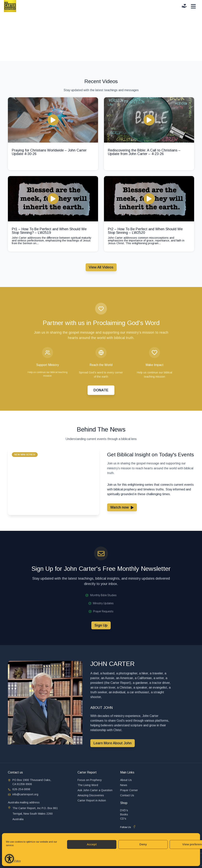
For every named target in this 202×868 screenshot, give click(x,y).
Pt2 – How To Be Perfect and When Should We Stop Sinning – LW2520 (145, 231)
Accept (92, 844)
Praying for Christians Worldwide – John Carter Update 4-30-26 (49, 152)
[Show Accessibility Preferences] (9, 859)
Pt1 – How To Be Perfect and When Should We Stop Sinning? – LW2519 (49, 231)
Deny (143, 844)
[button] (25, 455)
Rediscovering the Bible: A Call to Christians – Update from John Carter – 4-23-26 (144, 152)
